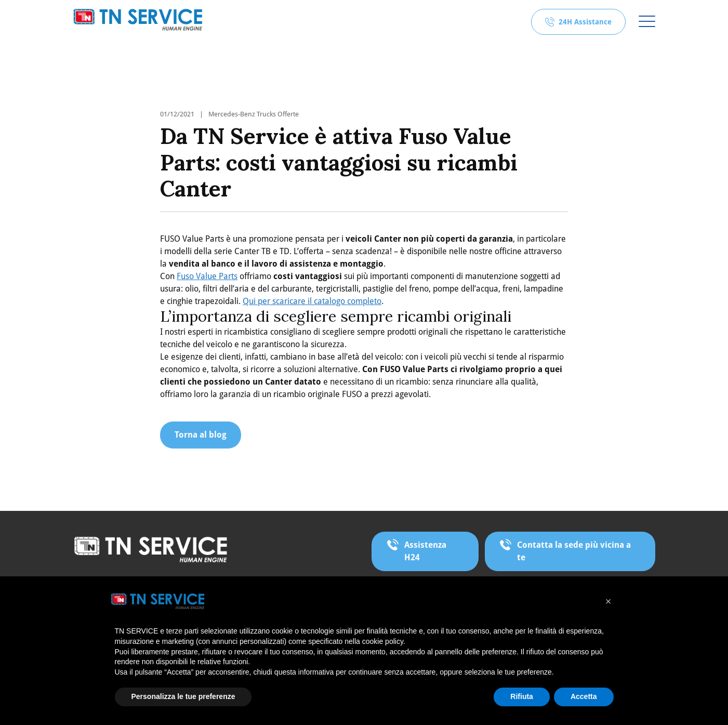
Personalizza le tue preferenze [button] (183, 696)
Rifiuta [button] (522, 696)
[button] (608, 601)
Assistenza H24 (425, 551)
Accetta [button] (584, 696)
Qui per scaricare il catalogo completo (312, 301)
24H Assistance (585, 22)
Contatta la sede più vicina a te (574, 551)
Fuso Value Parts (207, 276)
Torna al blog (201, 435)
